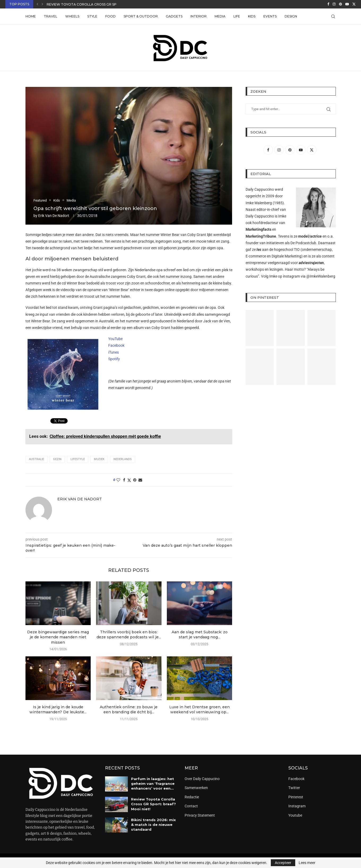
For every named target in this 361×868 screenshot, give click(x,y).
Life (237, 16)
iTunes (114, 352)
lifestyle (78, 459)
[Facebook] (328, 4)
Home (31, 16)
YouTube (115, 339)
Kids (252, 16)
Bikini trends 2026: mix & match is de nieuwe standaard (153, 825)
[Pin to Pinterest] (135, 480)
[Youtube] (347, 4)
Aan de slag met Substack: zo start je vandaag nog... (200, 635)
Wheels (72, 16)
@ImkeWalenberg (321, 276)
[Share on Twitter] (129, 480)
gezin (57, 459)
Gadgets (174, 16)
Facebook (116, 345)
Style (92, 16)
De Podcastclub (303, 243)
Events (270, 16)
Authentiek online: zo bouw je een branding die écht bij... (129, 710)
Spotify (114, 359)
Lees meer (307, 863)
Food (110, 16)
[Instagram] (334, 4)
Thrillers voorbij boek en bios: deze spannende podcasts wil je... (129, 635)
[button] (37, 4)
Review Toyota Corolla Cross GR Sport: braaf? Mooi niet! (153, 804)
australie (36, 459)
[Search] (333, 16)
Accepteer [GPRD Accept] (283, 863)
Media (220, 16)
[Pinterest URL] (260, 328)
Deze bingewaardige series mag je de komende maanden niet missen (58, 637)
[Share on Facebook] (124, 480)
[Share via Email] (140, 480)
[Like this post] (118, 480)
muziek (99, 459)
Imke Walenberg (259, 203)
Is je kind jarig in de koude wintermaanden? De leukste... (58, 710)
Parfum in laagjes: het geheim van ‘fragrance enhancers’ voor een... (153, 784)
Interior (199, 16)
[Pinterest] (340, 4)
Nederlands (123, 459)
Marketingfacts (258, 229)
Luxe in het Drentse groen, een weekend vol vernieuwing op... (199, 710)
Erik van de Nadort (54, 216)
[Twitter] (354, 4)
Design (291, 16)
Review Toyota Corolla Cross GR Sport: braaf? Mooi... (99, 4)
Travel (51, 16)
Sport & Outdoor (141, 16)
